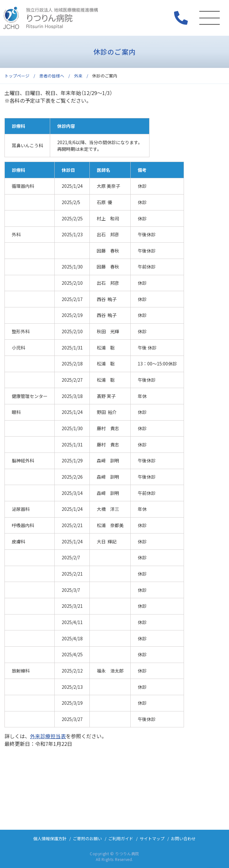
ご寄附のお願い (87, 839)
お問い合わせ (183, 839)
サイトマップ (152, 839)
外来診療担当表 (48, 736)
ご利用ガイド (121, 839)
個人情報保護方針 (50, 839)
